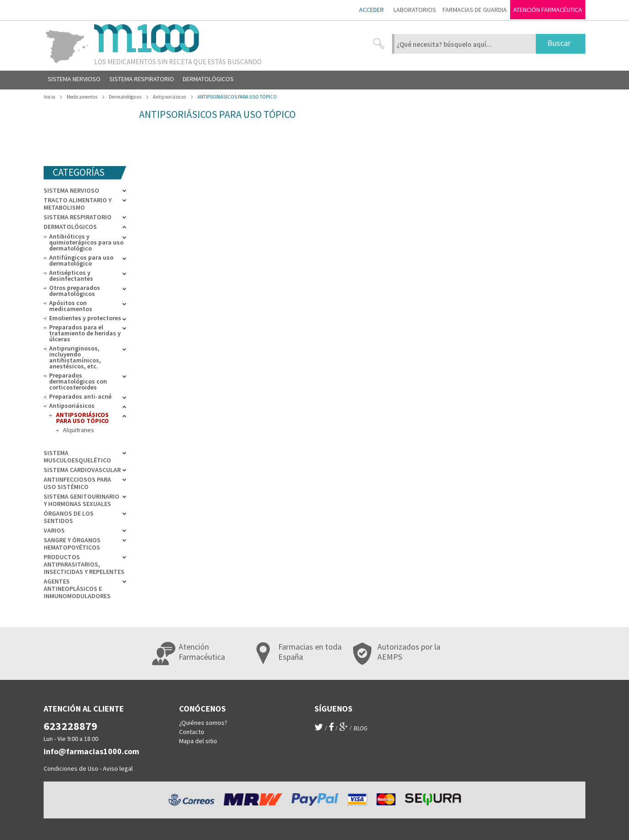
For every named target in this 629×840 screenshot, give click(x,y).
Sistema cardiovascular (82, 470)
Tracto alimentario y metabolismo (78, 204)
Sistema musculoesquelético (77, 456)
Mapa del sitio (198, 741)
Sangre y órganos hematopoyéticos (72, 544)
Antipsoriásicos (72, 406)
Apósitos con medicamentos (71, 306)
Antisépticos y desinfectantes (71, 275)
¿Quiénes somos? (203, 723)
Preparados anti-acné (80, 396)
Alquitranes (79, 430)
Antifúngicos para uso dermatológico (81, 260)
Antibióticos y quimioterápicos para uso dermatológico (86, 242)
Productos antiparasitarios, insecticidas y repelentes (84, 564)
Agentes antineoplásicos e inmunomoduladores (77, 589)
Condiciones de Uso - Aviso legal (88, 768)
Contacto (192, 732)
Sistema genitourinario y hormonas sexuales (81, 500)
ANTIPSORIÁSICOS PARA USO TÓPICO (82, 418)
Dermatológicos (70, 227)
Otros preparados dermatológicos (75, 291)
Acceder (371, 10)
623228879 (70, 726)
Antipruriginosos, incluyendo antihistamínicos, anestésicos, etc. (75, 357)
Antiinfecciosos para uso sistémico (77, 483)
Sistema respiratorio (78, 217)
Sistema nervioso (71, 190)
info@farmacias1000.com (91, 751)
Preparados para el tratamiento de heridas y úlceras (85, 333)
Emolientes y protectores (85, 318)
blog (360, 728)
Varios (54, 530)
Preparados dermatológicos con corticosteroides (78, 381)
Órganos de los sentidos (69, 517)
